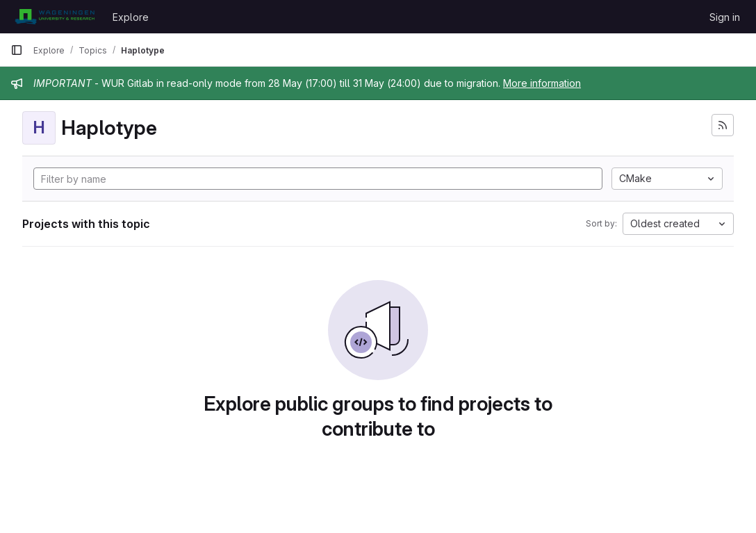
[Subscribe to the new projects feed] (723, 125)
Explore (131, 17)
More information (542, 83)
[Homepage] (55, 17)
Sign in (725, 17)
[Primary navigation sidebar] (17, 50)
